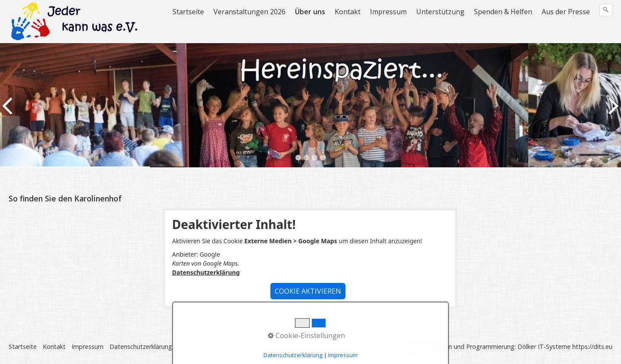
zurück (8, 112)
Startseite (188, 12)
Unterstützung (440, 12)
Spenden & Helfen (503, 12)
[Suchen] (606, 10)
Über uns (310, 12)
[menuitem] (189, 12)
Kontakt (348, 12)
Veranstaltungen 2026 (249, 12)
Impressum (388, 12)
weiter (613, 112)
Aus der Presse (566, 12)
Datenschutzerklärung (206, 272)
